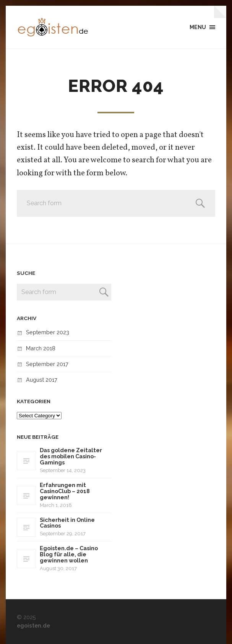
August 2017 (42, 380)
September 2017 (47, 364)
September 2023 (48, 332)
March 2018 (41, 348)
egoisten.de (33, 625)
